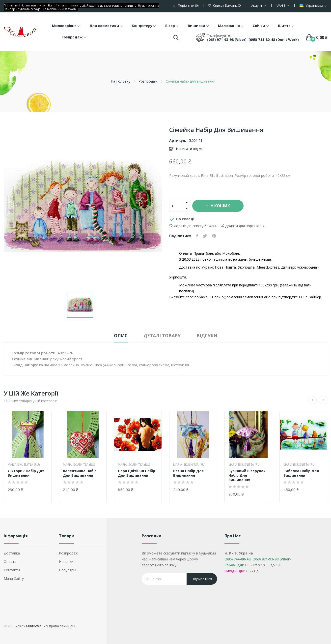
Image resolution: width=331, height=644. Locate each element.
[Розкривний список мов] (313, 6)
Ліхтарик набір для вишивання (26, 473)
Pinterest (214, 236)
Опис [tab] (121, 336)
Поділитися (197, 236)
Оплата (10, 562)
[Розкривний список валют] (283, 6)
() (225, 6)
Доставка (12, 553)
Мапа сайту (14, 578)
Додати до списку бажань (193, 226)
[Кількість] (177, 206)
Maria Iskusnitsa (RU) (24, 465)
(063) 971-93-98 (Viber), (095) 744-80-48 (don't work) (253, 40)
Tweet (205, 236)
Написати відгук (189, 149)
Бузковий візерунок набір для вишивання (247, 475)
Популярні (68, 570)
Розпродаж (69, 553)
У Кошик (220, 206)
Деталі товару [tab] (162, 336)
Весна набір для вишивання (188, 473)
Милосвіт (34, 626)
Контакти (12, 570)
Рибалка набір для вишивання (301, 473)
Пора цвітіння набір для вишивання (137, 473)
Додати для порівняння (243, 226)
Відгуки (207, 336)
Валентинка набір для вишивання (80, 473)
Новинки (66, 562)
